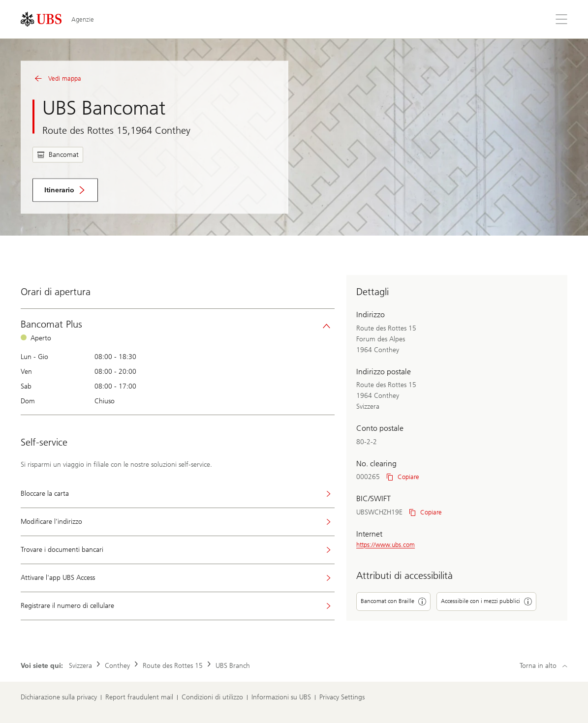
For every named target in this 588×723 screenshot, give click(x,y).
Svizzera (80, 666)
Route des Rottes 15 (173, 666)
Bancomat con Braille (393, 602)
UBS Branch (233, 666)
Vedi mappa (57, 79)
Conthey (117, 666)
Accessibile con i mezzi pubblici (486, 602)
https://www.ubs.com (386, 545)
